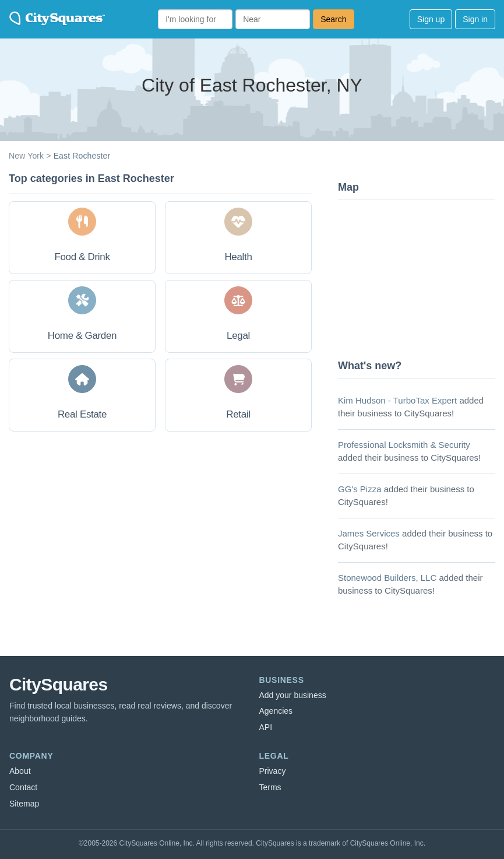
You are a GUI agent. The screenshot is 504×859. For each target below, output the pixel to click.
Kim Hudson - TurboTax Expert (397, 400)
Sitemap (24, 804)
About (20, 771)
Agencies (276, 711)
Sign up (431, 19)
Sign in (475, 19)
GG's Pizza (360, 489)
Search (333, 19)
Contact (23, 787)
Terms (270, 787)
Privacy (273, 771)
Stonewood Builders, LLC (387, 578)
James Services (369, 533)
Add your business (293, 695)
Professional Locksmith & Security (404, 445)
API (266, 727)
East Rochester (82, 156)
